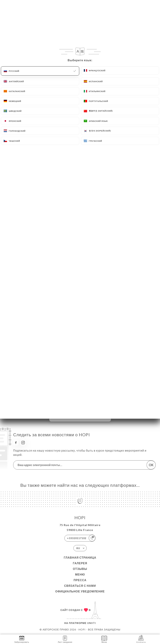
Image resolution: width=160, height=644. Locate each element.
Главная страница (80, 557)
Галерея (80, 563)
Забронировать (22, 639)
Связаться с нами (80, 586)
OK (151, 465)
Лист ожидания (65, 639)
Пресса (80, 580)
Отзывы (80, 569)
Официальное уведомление (80, 591)
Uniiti (91, 623)
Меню (80, 574)
